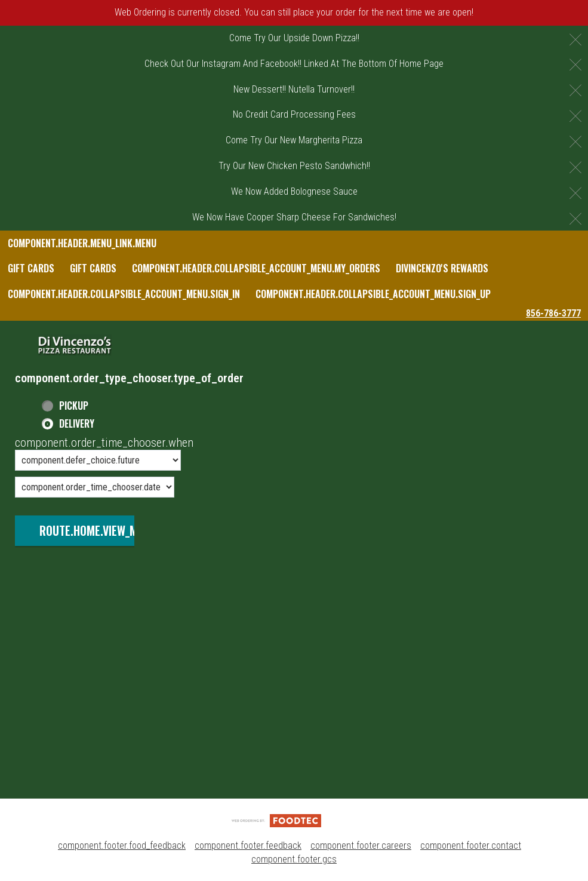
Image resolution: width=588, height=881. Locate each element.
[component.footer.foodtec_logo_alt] (276, 820)
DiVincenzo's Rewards (442, 268)
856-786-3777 (553, 313)
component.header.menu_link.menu (82, 243)
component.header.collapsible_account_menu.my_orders (256, 268)
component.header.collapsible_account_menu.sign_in (124, 294)
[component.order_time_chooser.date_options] (95, 487)
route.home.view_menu (98, 530)
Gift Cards (31, 268)
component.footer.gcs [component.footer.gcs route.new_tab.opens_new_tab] (294, 859)
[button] (75, 345)
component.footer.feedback (248, 845)
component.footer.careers (361, 845)
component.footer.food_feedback (122, 845)
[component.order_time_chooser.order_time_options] (98, 460)
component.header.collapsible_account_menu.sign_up (373, 294)
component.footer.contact (471, 845)
